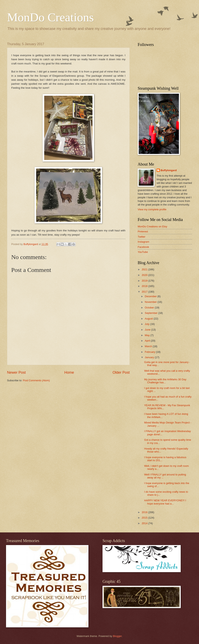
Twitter (142, 237)
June (148, 330)
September (151, 313)
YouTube (143, 252)
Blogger (117, 636)
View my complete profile (152, 209)
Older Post (121, 372)
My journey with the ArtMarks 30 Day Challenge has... (165, 381)
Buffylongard (169, 170)
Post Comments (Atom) (36, 380)
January (150, 357)
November (151, 302)
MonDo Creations (50, 17)
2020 (145, 275)
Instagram (143, 242)
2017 (145, 292)
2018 (145, 286)
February (150, 352)
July (147, 324)
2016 (145, 512)
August (149, 319)
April (148, 341)
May (148, 335)
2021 (145, 269)
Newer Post (16, 372)
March (149, 346)
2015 (145, 518)
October (150, 308)
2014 (145, 523)
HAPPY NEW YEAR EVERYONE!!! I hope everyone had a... (165, 502)
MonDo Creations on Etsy (152, 226)
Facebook (143, 247)
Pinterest (143, 231)
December (151, 296)
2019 (145, 281)
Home (69, 372)
